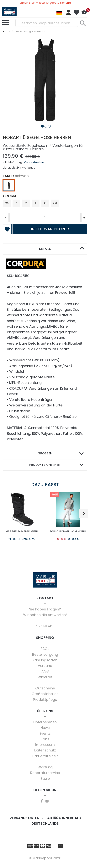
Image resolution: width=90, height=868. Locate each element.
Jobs (45, 739)
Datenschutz (45, 750)
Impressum (45, 745)
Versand (45, 666)
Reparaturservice (45, 773)
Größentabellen (45, 694)
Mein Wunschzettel (77, 13)
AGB (45, 671)
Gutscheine (45, 688)
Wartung (45, 767)
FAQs (45, 649)
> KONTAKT (45, 626)
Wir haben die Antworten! (45, 615)
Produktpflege (45, 700)
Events (45, 733)
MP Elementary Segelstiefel (22, 531)
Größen (45, 453)
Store (45, 779)
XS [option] (7, 203)
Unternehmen (45, 722)
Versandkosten (34, 162)
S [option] (16, 203)
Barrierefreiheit (45, 756)
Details (45, 249)
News (45, 728)
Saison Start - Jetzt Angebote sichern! (45, 3)
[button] (42, 125)
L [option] (36, 203)
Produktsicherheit (45, 465)
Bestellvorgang (45, 654)
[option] (9, 185)
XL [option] (45, 203)
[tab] (45, 249)
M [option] (26, 203)
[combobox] (47, 23)
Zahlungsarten (45, 660)
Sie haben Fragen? (45, 609)
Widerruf (45, 677)
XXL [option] (55, 203)
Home (6, 31)
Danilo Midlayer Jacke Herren (68, 531)
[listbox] (45, 186)
